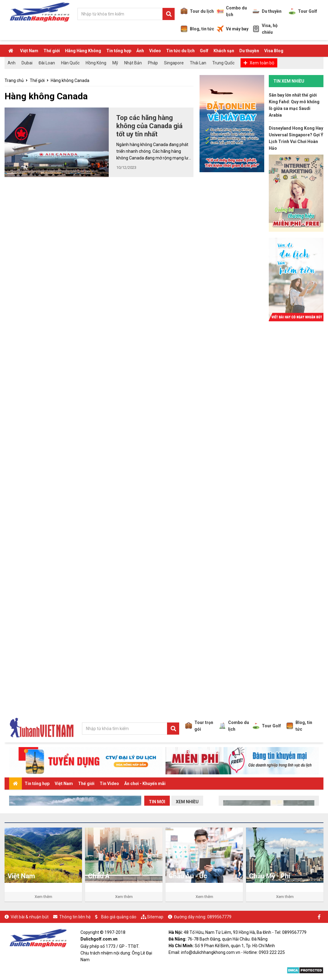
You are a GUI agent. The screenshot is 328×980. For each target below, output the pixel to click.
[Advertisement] (296, 418)
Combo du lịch (232, 11)
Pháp (153, 63)
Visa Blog (274, 51)
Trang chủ (14, 80)
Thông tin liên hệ (75, 917)
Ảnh (140, 51)
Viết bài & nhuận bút (30, 917)
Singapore (174, 63)
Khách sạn (224, 51)
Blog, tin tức (197, 29)
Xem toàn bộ (262, 63)
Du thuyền (267, 11)
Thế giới (52, 51)
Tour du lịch (197, 11)
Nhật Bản (133, 63)
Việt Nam (29, 51)
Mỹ (115, 63)
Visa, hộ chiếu (265, 29)
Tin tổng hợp (119, 51)
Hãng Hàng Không (83, 51)
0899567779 (219, 917)
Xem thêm (43, 897)
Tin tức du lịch (180, 51)
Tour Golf (303, 11)
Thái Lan (198, 63)
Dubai (27, 63)
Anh (12, 63)
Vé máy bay (233, 29)
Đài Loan (47, 63)
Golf (204, 51)
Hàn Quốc (70, 63)
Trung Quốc (223, 63)
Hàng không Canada (70, 80)
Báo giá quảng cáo (119, 917)
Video (155, 51)
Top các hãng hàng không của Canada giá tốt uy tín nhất (149, 126)
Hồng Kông (96, 63)
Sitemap (155, 917)
